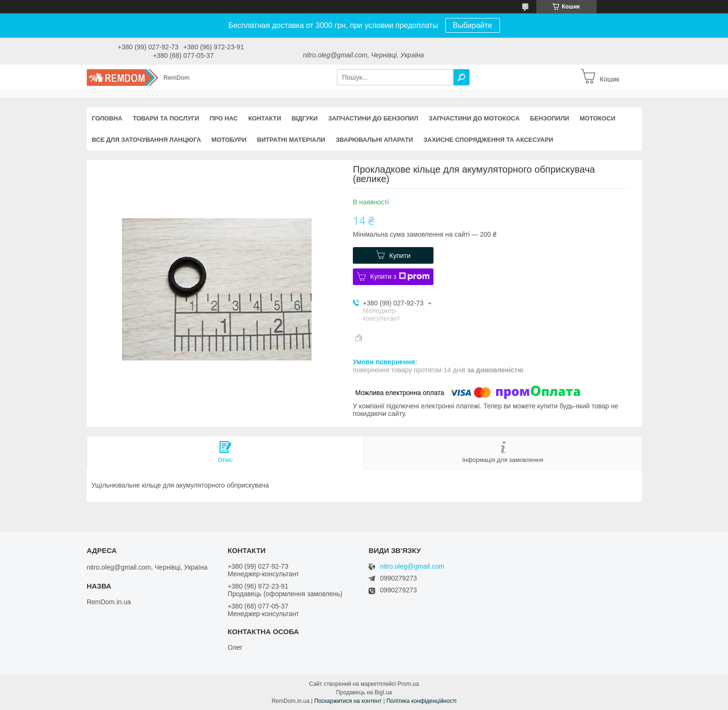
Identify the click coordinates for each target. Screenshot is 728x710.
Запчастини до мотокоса (474, 118)
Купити (400, 256)
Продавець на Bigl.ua (364, 692)
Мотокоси (597, 118)
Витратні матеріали (291, 140)
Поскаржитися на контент (348, 701)
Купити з (400, 277)
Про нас (224, 118)
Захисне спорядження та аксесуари (488, 140)
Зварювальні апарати (374, 140)
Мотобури (229, 140)
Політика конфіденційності (422, 701)
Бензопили (550, 118)
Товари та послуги (166, 118)
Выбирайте (473, 25)
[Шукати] (461, 77)
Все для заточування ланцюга (147, 140)
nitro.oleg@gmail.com (412, 567)
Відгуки (305, 118)
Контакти (265, 118)
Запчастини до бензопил (373, 118)
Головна (107, 118)
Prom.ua (408, 684)
